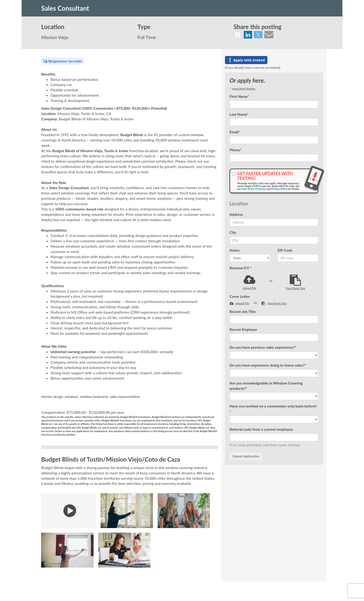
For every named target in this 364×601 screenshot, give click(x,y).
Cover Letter (240, 296)
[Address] (274, 222)
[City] (274, 240)
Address (236, 214)
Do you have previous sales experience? (263, 347)
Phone (236, 150)
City (233, 232)
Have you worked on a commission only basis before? (273, 409)
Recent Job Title (243, 311)
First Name (239, 96)
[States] (250, 258)
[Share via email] (269, 34)
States (235, 250)
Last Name (239, 114)
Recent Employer (244, 329)
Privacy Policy (279, 189)
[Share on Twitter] (258, 35)
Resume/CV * (241, 268)
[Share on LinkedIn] (248, 35)
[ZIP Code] (298, 258)
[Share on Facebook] (238, 35)
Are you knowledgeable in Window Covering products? (266, 386)
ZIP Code (285, 250)
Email (235, 132)
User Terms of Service (254, 189)
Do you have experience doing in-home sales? (268, 365)
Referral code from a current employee (261, 429)
